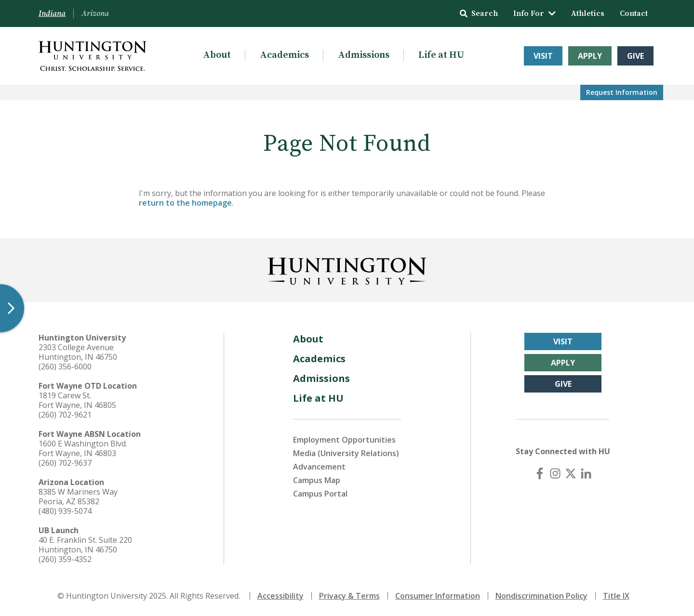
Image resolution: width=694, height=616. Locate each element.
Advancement (319, 467)
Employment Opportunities (344, 440)
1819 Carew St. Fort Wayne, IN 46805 (77, 400)
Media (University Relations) (346, 453)
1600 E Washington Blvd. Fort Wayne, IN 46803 (83, 448)
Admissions (364, 55)
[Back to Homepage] (347, 269)
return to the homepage (185, 203)
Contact (634, 13)
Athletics (588, 13)
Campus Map (317, 480)
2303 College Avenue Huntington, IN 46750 (78, 352)
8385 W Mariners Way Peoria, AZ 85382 (78, 497)
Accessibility (280, 596)
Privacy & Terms (349, 596)
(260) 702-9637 (65, 463)
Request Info (622, 92)
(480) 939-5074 (65, 511)
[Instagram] (555, 473)
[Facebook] (540, 473)
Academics (284, 55)
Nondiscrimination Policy (541, 596)
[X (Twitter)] (571, 473)
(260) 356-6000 (65, 367)
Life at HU (441, 55)
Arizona (95, 13)
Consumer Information (438, 596)
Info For (534, 13)
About (217, 55)
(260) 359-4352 (65, 559)
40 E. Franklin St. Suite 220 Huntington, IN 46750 (85, 545)
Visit (543, 56)
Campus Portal (320, 494)
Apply (590, 56)
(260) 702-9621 (65, 415)
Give (635, 56)
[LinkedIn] (586, 473)
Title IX (616, 596)
